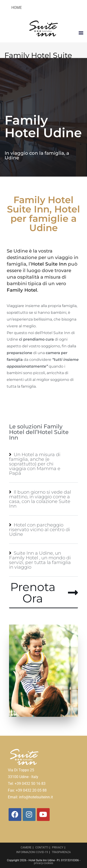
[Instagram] (29, 815)
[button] (81, 32)
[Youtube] (43, 815)
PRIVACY (58, 847)
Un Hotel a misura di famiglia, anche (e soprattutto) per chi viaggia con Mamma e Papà (35, 464)
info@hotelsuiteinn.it (36, 797)
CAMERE (26, 847)
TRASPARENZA (61, 852)
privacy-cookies (43, 863)
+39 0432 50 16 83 (30, 784)
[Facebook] (15, 815)
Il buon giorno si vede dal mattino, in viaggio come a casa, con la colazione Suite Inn (40, 499)
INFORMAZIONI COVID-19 (32, 852)
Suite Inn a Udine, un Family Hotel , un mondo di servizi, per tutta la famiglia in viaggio (40, 560)
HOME (17, 8)
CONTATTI (42, 847)
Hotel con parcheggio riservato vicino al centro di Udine (40, 530)
